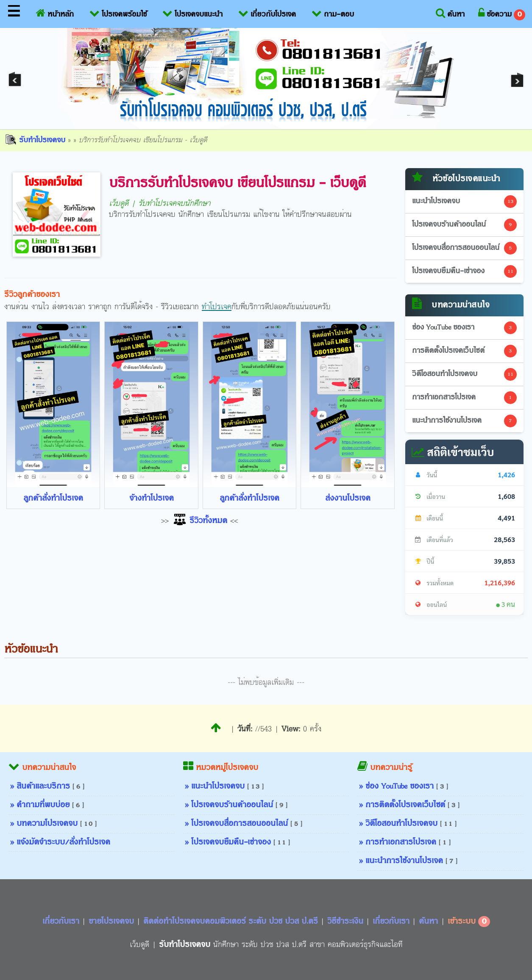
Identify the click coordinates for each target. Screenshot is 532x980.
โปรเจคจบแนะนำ (192, 13)
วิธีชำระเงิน (347, 922)
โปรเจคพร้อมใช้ (118, 13)
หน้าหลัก (55, 13)
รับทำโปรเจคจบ (35, 140)
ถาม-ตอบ (333, 13)
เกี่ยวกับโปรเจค (267, 13)
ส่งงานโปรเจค (348, 498)
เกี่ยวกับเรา (62, 922)
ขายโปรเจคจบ (113, 922)
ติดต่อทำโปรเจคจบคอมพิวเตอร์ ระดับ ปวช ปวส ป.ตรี (232, 922)
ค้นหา (450, 13)
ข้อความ (502, 14)
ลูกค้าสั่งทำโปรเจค (53, 498)
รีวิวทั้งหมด (199, 521)
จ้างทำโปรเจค (152, 498)
